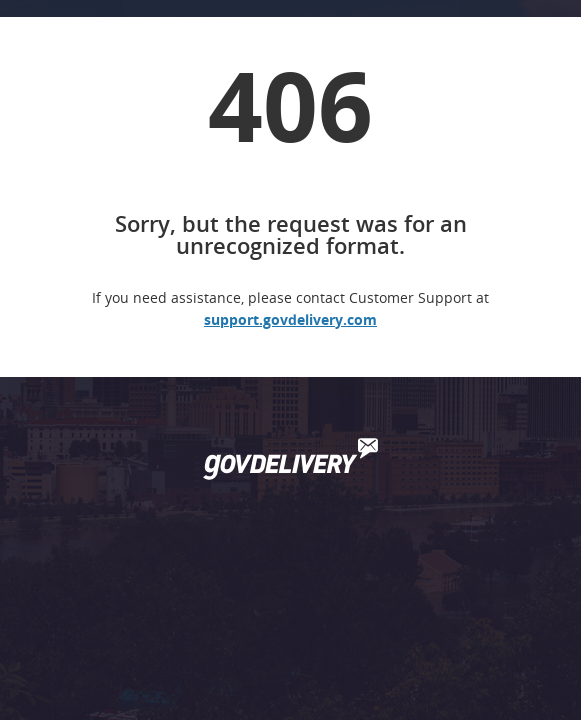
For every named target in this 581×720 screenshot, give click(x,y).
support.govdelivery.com (290, 319)
